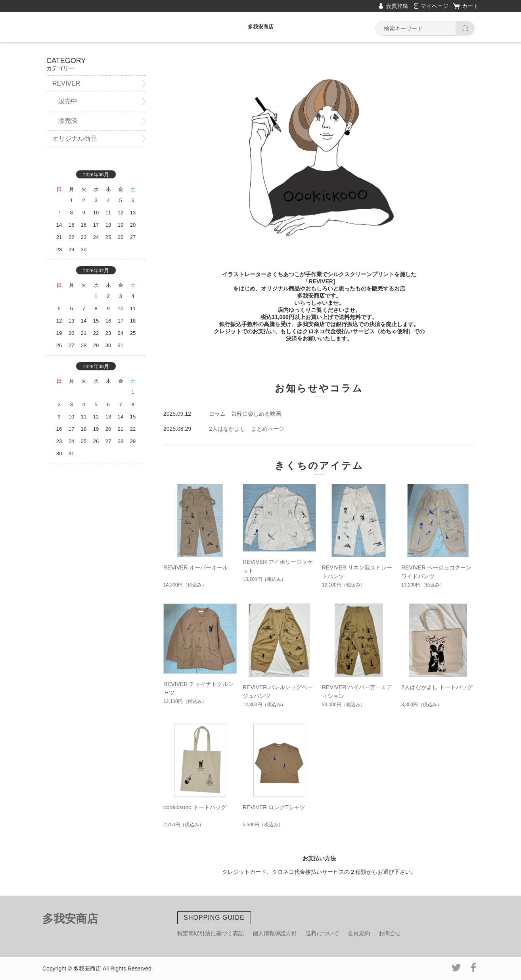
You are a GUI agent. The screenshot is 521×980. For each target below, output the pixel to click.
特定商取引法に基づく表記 (211, 933)
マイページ (435, 6)
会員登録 (397, 6)
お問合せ (390, 933)
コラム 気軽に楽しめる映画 (245, 414)
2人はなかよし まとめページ (247, 429)
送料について (322, 933)
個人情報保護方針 (275, 933)
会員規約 (359, 933)
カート (470, 6)
